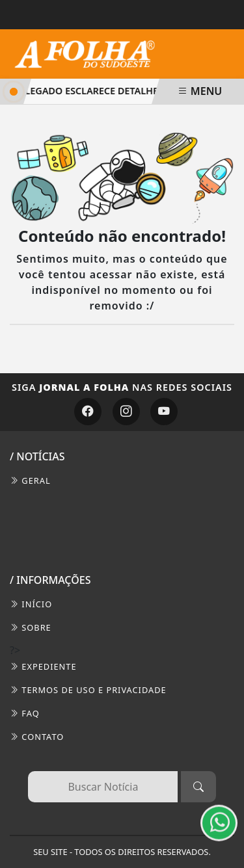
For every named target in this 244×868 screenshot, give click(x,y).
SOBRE (31, 627)
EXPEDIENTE (43, 666)
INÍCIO (31, 604)
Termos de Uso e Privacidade (88, 690)
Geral (30, 480)
